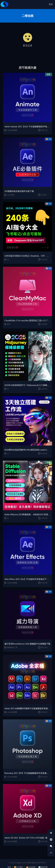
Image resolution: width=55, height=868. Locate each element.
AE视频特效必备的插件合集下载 (19, 191)
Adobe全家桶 (12, 130)
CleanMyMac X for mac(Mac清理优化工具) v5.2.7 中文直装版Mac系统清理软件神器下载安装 (27, 321)
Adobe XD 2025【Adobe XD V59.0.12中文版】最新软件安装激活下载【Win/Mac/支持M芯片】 (27, 838)
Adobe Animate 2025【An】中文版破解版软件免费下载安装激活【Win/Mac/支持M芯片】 (27, 127)
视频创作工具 (12, 647)
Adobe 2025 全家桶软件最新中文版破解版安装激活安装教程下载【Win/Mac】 (27, 708)
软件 (9, 324)
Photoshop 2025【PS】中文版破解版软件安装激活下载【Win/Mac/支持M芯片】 (27, 773)
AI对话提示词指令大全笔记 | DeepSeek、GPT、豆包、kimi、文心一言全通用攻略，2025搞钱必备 (27, 256)
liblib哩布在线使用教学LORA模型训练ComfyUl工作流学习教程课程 (27, 450)
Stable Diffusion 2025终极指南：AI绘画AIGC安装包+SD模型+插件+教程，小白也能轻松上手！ (27, 515)
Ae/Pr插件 (11, 195)
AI (8, 260)
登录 (51, 4)
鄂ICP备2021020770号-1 (37, 863)
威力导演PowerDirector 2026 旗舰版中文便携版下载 (27, 644)
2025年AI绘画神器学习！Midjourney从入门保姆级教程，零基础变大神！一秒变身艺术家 (27, 385)
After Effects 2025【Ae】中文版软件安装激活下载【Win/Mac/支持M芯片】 (27, 579)
